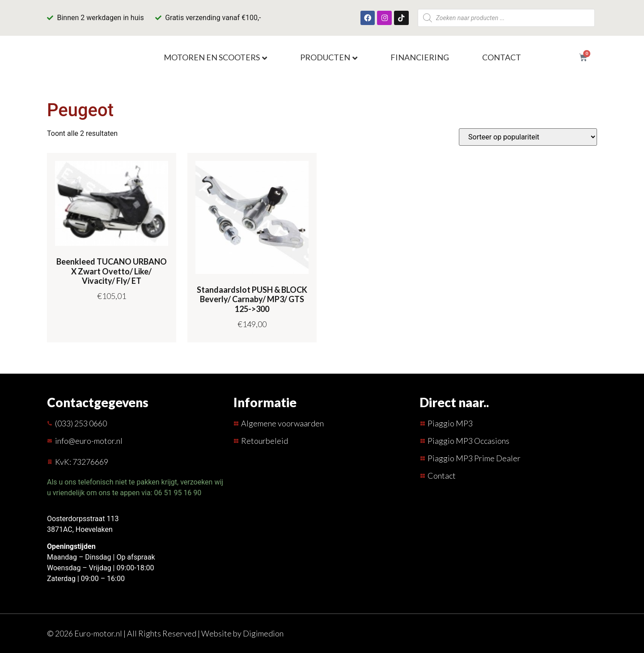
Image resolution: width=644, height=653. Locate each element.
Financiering (420, 57)
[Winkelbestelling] (528, 137)
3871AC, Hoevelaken (80, 529)
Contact (502, 57)
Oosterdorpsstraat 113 (83, 519)
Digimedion (263, 633)
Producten (325, 57)
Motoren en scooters (212, 57)
